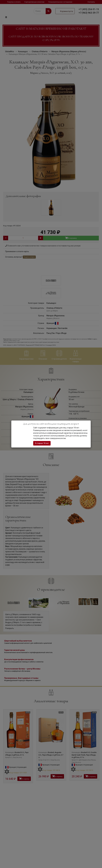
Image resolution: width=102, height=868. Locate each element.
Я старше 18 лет (42, 443)
